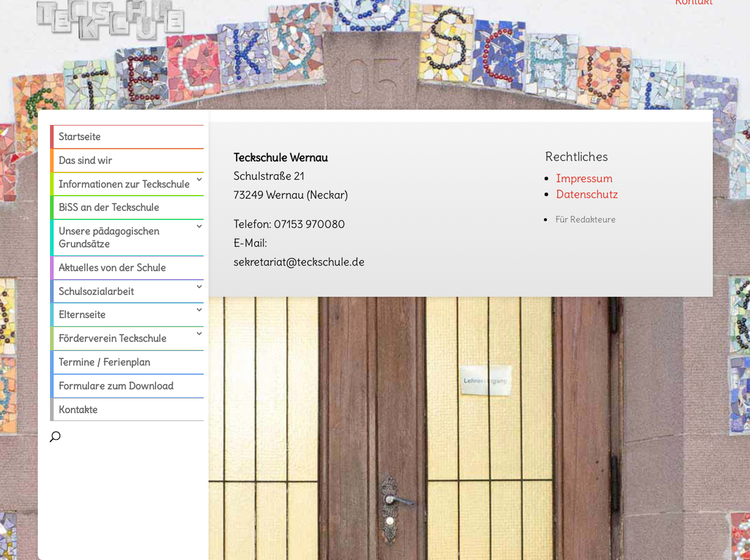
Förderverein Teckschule (112, 338)
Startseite (80, 136)
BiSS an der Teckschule (109, 207)
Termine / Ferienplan (104, 362)
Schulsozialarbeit (96, 291)
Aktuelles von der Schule (112, 268)
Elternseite (82, 314)
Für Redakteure (586, 219)
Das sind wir (85, 160)
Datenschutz (587, 194)
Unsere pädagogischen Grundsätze (109, 237)
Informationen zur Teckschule (124, 184)
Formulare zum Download (116, 386)
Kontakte (78, 409)
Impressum (584, 178)
